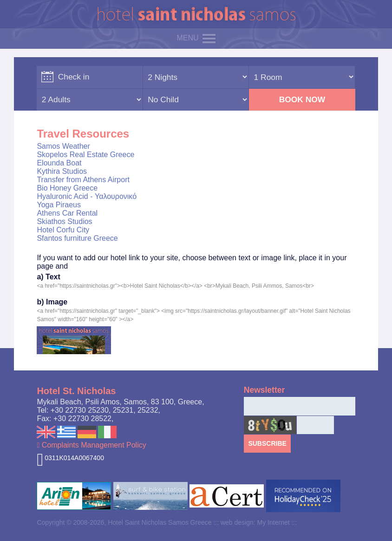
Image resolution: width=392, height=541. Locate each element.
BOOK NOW (302, 99)
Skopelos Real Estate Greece (85, 155)
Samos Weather (63, 146)
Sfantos (49, 238)
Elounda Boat (59, 163)
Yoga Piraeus (59, 205)
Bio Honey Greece (67, 188)
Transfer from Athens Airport (83, 180)
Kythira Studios (62, 171)
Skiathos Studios (64, 221)
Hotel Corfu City (63, 230)
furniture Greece (91, 238)
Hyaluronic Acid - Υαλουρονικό (87, 196)
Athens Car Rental (67, 213)
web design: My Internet (255, 522)
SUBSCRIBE (267, 443)
